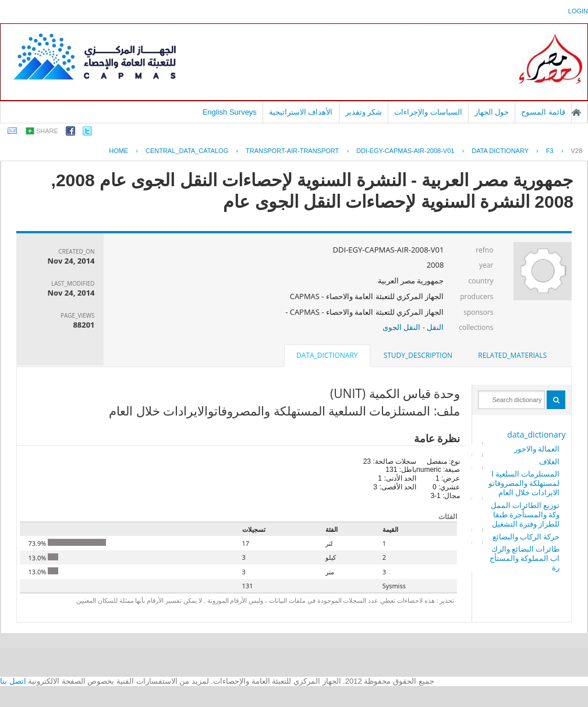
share (47, 131)
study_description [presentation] (418, 355)
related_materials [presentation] (512, 355)
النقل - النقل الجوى (413, 327)
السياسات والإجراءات (428, 112)
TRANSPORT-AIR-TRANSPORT (292, 151)
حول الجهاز (492, 112)
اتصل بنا (13, 681)
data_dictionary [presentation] (327, 355)
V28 (576, 151)
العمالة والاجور (537, 449)
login (578, 11)
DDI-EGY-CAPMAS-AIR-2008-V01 (405, 151)
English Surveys (230, 112)
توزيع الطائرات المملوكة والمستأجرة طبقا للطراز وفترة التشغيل (525, 514)
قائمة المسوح (543, 112)
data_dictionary (536, 434)
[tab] (512, 356)
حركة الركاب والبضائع (526, 537)
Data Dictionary (500, 151)
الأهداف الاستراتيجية (301, 112)
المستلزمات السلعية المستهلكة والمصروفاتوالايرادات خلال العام (524, 483)
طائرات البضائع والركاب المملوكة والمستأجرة (525, 558)
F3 (550, 151)
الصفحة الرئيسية (576, 112)
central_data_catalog (187, 151)
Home (118, 151)
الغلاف (549, 461)
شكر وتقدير (364, 112)
